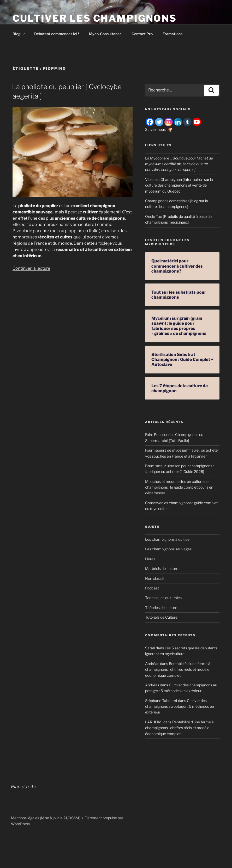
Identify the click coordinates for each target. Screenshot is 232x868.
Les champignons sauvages (168, 549)
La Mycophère (157, 158)
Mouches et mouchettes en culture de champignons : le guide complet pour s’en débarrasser (179, 487)
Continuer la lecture (31, 268)
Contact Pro (142, 34)
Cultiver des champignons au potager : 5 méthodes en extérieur (180, 706)
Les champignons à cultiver (168, 539)
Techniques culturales (163, 598)
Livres (150, 559)
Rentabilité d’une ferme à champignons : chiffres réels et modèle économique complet (178, 669)
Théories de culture (161, 608)
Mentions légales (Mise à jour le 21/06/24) (46, 818)
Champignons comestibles (167, 201)
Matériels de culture (162, 568)
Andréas (152, 664)
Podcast (152, 588)
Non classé (154, 578)
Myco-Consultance (105, 34)
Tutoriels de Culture (161, 617)
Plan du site (23, 787)
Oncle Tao (154, 216)
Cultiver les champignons (95, 18)
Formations (172, 34)
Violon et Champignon (163, 179)
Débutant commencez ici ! (57, 34)
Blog (19, 34)
